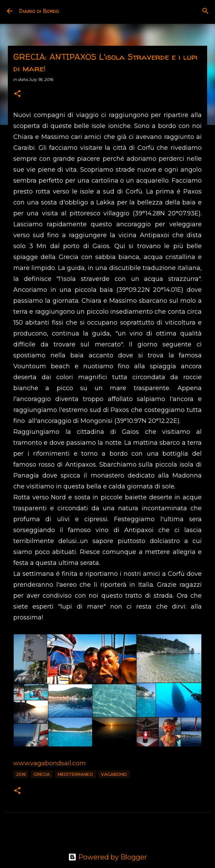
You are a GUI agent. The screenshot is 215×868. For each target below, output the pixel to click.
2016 (21, 774)
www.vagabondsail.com (50, 763)
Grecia (42, 774)
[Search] (205, 11)
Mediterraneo (75, 774)
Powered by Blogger (108, 857)
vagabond (114, 774)
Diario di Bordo (39, 11)
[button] (17, 94)
